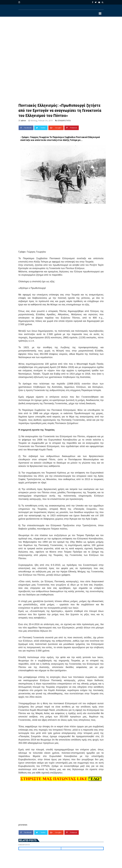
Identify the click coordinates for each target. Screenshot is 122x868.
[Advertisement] (61, 39)
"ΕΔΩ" (95, 779)
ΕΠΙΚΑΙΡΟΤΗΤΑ (64, 121)
